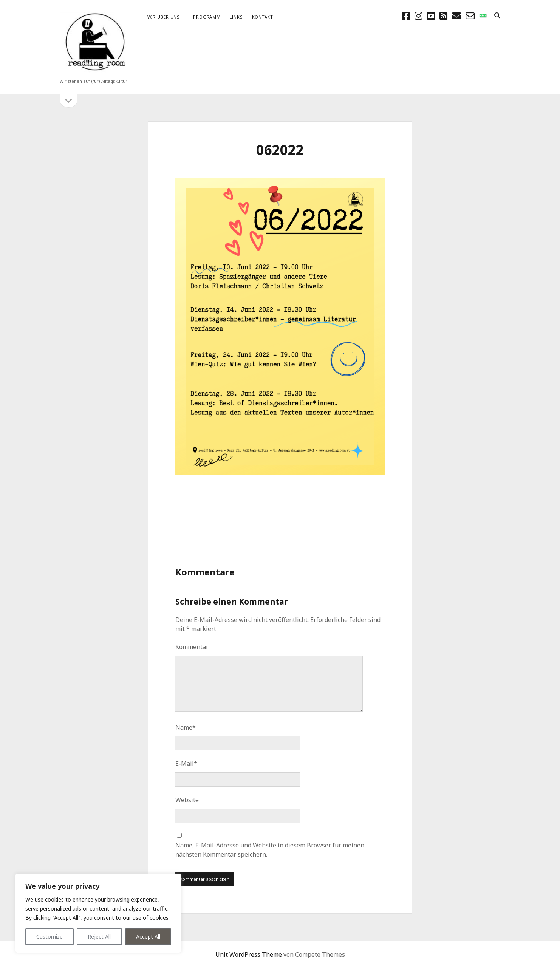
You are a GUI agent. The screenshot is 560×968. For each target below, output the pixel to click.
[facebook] (406, 16)
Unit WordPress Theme (249, 954)
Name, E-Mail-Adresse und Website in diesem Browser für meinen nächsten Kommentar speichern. (270, 850)
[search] (497, 16)
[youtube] (431, 16)
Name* (186, 727)
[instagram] (418, 16)
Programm (207, 17)
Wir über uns (164, 17)
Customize (50, 936)
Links (236, 17)
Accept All (148, 936)
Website (187, 800)
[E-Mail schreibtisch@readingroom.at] (456, 16)
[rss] (443, 16)
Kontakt (263, 17)
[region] (98, 913)
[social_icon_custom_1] (483, 16)
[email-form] (470, 16)
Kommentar (192, 647)
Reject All (99, 936)
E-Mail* (186, 764)
